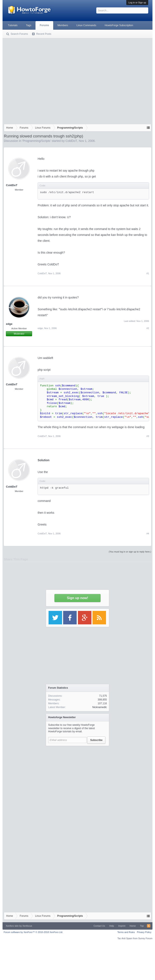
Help (112, 926)
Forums (44, 25)
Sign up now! (77, 598)
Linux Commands (86, 25)
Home (133, 926)
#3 (148, 436)
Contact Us (99, 926)
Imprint (122, 926)
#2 (148, 328)
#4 (148, 534)
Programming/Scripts (36, 141)
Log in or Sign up (137, 3)
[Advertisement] (40, 80)
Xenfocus (27, 926)
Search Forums (19, 34)
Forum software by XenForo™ (33, 932)
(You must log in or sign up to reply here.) (130, 552)
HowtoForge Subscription (119, 25)
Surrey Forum (145, 938)
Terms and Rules (126, 932)
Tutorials (13, 25)
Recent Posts (44, 34)
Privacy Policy (144, 932)
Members (63, 25)
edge (40, 328)
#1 (148, 273)
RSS (149, 926)
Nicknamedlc (100, 707)
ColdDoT (71, 141)
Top (142, 926)
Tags (29, 25)
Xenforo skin (12, 926)
